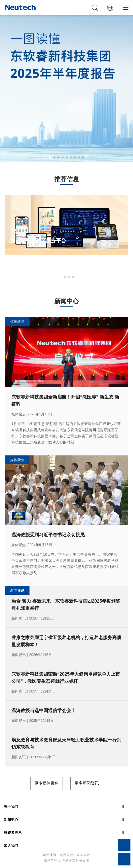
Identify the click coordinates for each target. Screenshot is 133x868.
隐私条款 (83, 855)
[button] (50, 157)
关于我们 (11, 807)
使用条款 (66, 855)
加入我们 (11, 846)
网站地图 (50, 855)
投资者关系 (13, 833)
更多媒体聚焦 (47, 783)
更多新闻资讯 (87, 783)
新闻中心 (11, 820)
